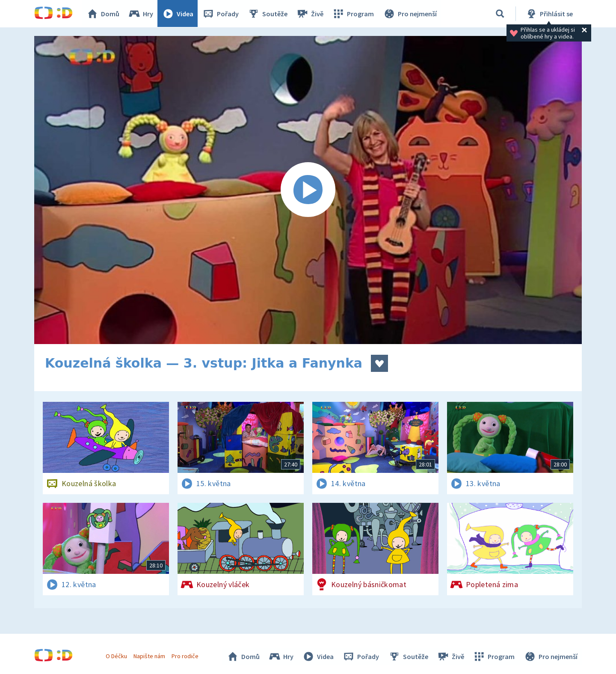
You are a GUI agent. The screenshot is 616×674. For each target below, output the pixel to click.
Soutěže (268, 14)
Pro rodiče (185, 656)
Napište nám (149, 656)
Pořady (221, 14)
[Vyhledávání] (500, 14)
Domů (103, 14)
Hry (141, 14)
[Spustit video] (308, 190)
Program (353, 14)
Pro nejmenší (410, 14)
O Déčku (116, 656)
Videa (178, 14)
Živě (310, 14)
